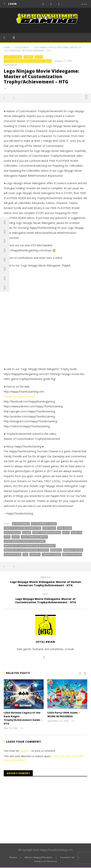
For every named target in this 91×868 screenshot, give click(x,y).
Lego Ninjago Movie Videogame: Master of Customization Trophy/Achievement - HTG (45, 599)
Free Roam (65, 528)
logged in (25, 751)
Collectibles (22, 47)
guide (27, 532)
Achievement (21, 524)
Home (7, 47)
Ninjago (56, 550)
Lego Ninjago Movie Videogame (25, 541)
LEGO (39, 57)
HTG (7, 537)
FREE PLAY (49, 528)
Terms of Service (45, 861)
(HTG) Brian (11, 65)
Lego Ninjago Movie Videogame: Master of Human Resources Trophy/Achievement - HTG (45, 582)
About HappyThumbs (39, 857)
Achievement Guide (44, 524)
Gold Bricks (12, 532)
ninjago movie (73, 550)
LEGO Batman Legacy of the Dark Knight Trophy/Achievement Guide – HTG (23, 718)
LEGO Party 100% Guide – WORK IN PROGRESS (64, 714)
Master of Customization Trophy (26, 550)
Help (66, 532)
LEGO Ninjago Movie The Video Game (28, 61)
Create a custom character (23, 528)
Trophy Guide (51, 554)
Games (29, 57)
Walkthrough (72, 554)
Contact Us (68, 857)
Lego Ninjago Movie (34, 537)
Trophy (35, 554)
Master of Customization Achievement (30, 545)
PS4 (25, 554)
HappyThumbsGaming (47, 532)
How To (77, 532)
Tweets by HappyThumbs (19, 396)
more (86, 98)
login (12, 4)
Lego (16, 537)
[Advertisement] (35, 810)
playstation (13, 554)
